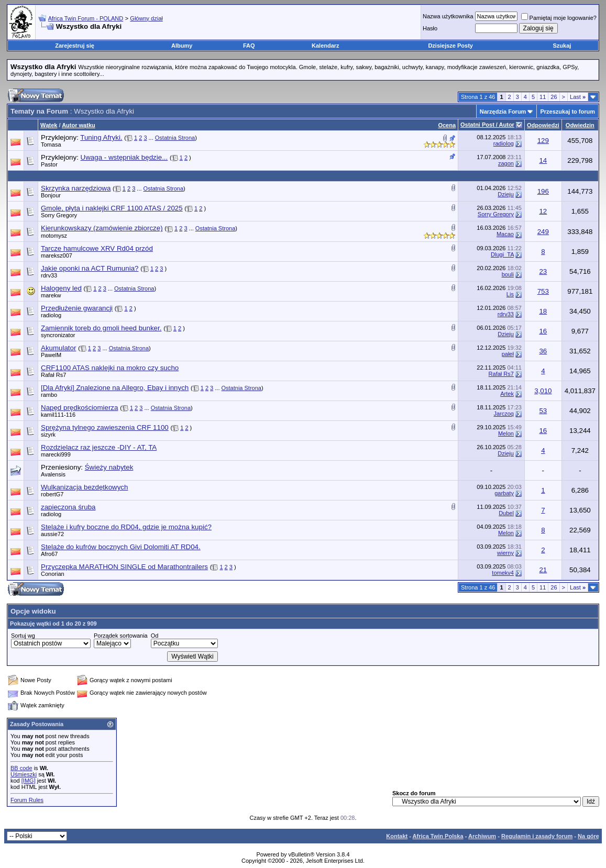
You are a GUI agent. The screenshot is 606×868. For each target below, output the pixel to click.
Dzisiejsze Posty (450, 46)
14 (543, 160)
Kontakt (397, 836)
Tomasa (51, 144)
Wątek (49, 125)
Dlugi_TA (502, 254)
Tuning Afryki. (101, 137)
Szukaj (562, 46)
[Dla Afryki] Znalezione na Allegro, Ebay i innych (115, 388)
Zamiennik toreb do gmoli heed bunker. (101, 328)
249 (543, 232)
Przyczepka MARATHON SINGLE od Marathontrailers (124, 567)
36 (543, 351)
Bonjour (51, 195)
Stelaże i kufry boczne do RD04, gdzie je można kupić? (126, 527)
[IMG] (29, 781)
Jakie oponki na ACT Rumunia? (90, 268)
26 (554, 97)
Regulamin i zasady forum (537, 836)
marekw (51, 295)
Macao (505, 234)
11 (543, 97)
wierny (505, 553)
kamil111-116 (58, 415)
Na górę (588, 836)
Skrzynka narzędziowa (76, 188)
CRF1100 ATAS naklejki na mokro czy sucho (110, 368)
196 (543, 191)
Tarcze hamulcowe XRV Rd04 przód (97, 248)
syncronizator (58, 335)
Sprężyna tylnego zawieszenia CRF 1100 (105, 427)
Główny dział (146, 18)
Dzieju (506, 194)
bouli (508, 274)
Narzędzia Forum (503, 112)
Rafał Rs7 (53, 375)
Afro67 (49, 554)
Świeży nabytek (109, 467)
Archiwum (482, 836)
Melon (506, 433)
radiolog (504, 143)
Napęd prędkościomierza (79, 408)
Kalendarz (326, 46)
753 (543, 291)
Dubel (506, 513)
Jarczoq (504, 414)
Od (155, 636)
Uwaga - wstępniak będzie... (124, 157)
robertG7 (52, 494)
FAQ (249, 46)
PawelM (51, 355)
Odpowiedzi (543, 125)
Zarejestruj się (75, 46)
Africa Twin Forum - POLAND (86, 18)
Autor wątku (79, 125)
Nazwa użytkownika (448, 16)
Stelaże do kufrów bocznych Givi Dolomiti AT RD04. (121, 547)
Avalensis (53, 474)
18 (543, 311)
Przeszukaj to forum (568, 112)
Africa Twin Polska (438, 836)
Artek (507, 394)
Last (578, 97)
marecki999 (56, 454)
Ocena (447, 125)
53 (543, 411)
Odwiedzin (580, 125)
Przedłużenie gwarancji (77, 308)
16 (543, 331)
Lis (510, 294)
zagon (506, 163)
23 (543, 271)
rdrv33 (49, 275)
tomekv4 (503, 573)
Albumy (182, 46)
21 (543, 570)
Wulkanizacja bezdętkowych (84, 487)
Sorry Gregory (59, 215)
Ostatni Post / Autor (487, 125)
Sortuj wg (23, 636)
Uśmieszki (24, 774)
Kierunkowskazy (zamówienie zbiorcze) (102, 228)
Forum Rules (27, 800)
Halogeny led (61, 288)
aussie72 (52, 534)
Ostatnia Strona (175, 138)
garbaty (504, 493)
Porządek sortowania (121, 636)
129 (543, 141)
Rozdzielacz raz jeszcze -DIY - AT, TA (99, 447)
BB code (21, 768)
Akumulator (58, 348)
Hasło (430, 28)
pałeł (508, 354)
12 (543, 211)
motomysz (54, 236)
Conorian (53, 574)
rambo (49, 395)
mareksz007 (57, 255)
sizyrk (48, 435)
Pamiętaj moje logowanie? (559, 18)
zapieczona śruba (68, 507)
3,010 (543, 391)
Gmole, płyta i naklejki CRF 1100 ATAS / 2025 (112, 208)
